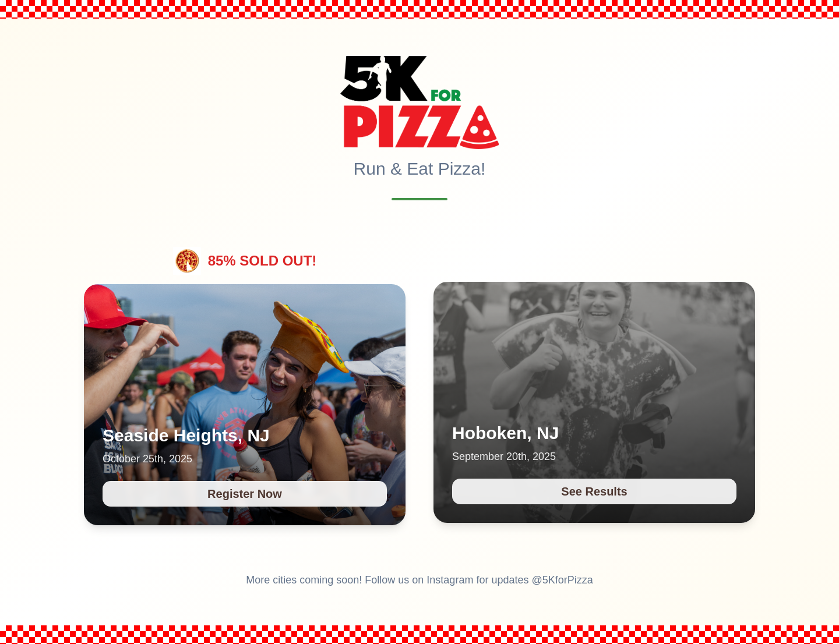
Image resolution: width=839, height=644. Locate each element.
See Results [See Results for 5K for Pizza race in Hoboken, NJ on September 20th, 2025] (594, 491)
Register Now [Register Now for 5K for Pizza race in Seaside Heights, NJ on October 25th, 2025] (245, 494)
